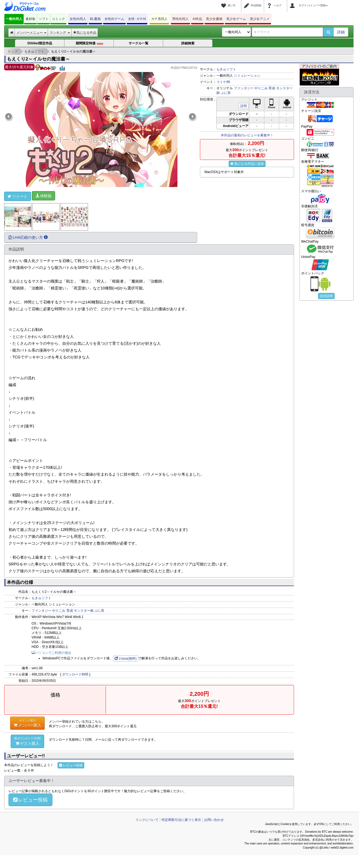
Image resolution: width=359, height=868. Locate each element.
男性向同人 (180, 19)
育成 (272, 88)
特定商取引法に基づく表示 (181, 820)
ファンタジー (244, 88)
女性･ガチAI (137, 19)
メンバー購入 (27, 723)
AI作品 (197, 19)
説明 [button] (244, 106)
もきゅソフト (226, 69)
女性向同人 (78, 19)
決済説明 (326, 296)
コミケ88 (223, 82)
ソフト (44, 19)
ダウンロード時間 (75, 674)
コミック (58, 19)
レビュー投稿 (71, 765)
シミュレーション (247, 76)
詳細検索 (188, 43)
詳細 (341, 32)
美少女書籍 (214, 19)
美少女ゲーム (236, 19)
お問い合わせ (214, 820)
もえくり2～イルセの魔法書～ (38, 59)
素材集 (30, 19)
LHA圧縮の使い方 (28, 237)
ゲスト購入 (27, 741)
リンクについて (147, 820)
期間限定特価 (89, 43)
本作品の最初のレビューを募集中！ (247, 135)
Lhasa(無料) (126, 659)
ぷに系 (226, 93)
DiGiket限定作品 (40, 43)
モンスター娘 (84, 611)
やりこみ (261, 88)
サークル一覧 (138, 43)
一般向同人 (14, 19)
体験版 (43, 196)
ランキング (60, 33)
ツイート (18, 196)
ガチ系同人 (159, 19)
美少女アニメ (260, 19)
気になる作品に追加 (247, 164)
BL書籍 (95, 19)
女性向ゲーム (114, 19)
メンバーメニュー (31, 33)
